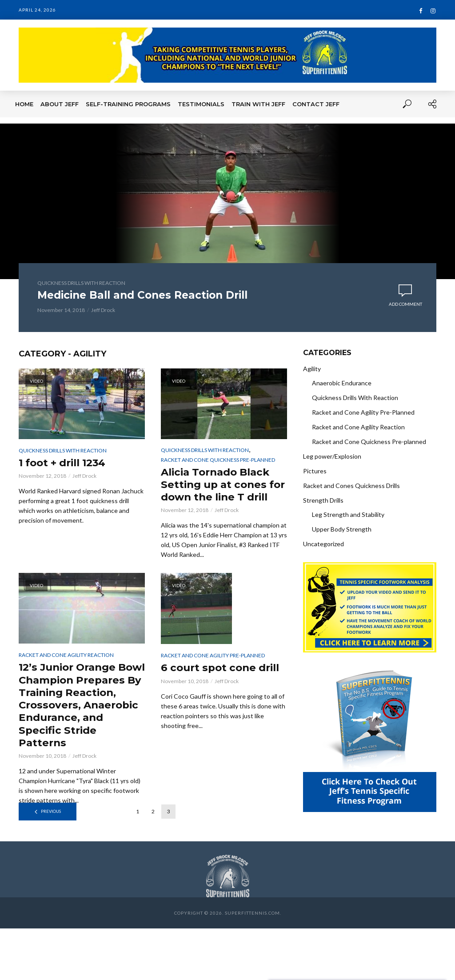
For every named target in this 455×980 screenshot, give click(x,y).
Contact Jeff (316, 104)
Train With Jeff (258, 104)
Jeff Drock (103, 310)
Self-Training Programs (128, 104)
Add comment (405, 304)
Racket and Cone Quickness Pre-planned (218, 460)
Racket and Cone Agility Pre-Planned (213, 671)
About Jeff (60, 104)
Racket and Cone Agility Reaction (66, 671)
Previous (51, 833)
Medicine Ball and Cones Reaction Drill (148, 295)
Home (24, 104)
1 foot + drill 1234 (66, 463)
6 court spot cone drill (224, 684)
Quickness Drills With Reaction (81, 283)
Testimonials (201, 104)
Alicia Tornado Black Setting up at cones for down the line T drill (219, 492)
